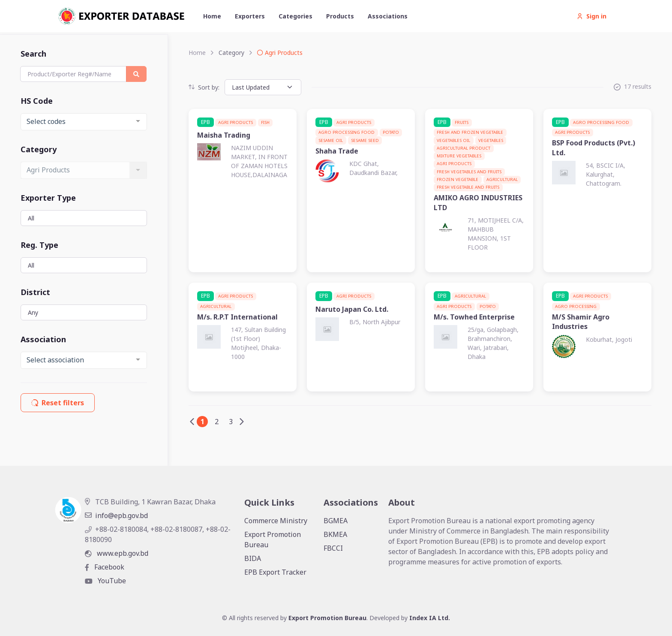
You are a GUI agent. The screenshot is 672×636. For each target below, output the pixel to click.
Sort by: (204, 87)
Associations (388, 16)
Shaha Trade (337, 151)
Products (340, 16)
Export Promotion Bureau (273, 540)
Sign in (592, 16)
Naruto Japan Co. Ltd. (352, 309)
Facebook (105, 567)
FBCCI (333, 548)
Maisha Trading (224, 135)
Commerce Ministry (276, 521)
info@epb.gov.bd (116, 515)
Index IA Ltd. (430, 618)
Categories (295, 16)
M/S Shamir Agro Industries (581, 322)
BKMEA (335, 534)
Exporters (250, 16)
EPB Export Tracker (275, 572)
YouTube (105, 581)
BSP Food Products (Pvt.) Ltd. (594, 148)
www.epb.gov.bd (117, 553)
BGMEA (336, 521)
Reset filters (58, 403)
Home (212, 16)
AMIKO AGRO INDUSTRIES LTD (478, 202)
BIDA (253, 558)
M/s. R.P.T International (237, 317)
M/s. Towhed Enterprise (474, 317)
